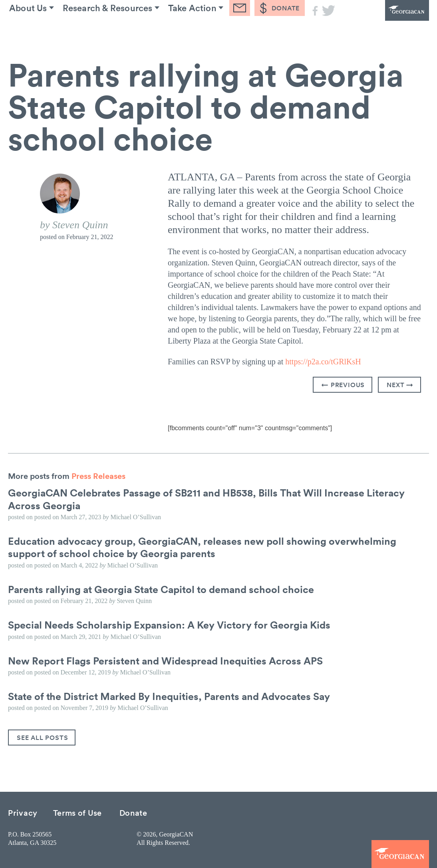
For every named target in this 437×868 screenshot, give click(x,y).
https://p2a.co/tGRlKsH (323, 362)
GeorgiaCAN (385, 22)
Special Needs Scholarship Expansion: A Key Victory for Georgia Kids (173, 624)
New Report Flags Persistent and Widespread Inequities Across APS (170, 660)
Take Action (190, 32)
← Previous (343, 385)
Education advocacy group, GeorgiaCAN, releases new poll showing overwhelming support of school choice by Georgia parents (207, 547)
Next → (400, 385)
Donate (133, 812)
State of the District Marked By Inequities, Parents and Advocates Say (175, 696)
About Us (24, 32)
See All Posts (42, 737)
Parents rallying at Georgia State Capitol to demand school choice (166, 589)
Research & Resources (104, 32)
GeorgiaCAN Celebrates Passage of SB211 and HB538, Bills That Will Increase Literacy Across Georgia (212, 499)
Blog (240, 32)
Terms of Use (77, 812)
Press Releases (98, 476)
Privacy (23, 812)
